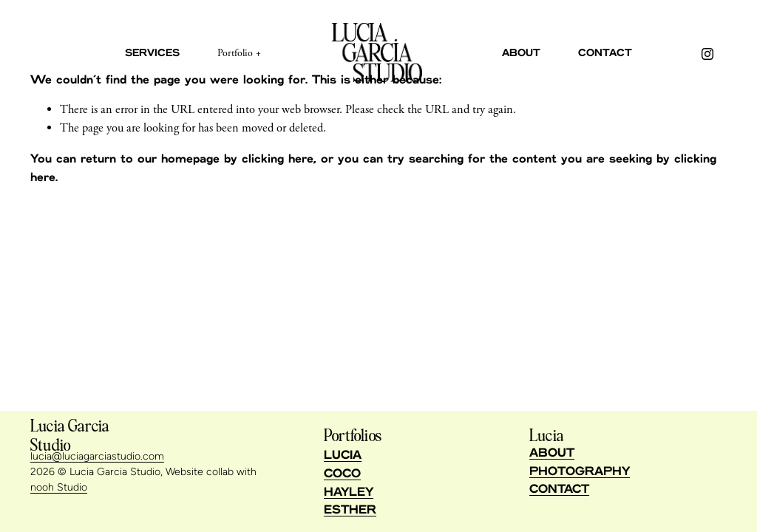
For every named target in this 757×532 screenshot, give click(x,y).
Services (152, 53)
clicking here (278, 159)
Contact (605, 53)
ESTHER (350, 510)
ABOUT (552, 453)
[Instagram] (707, 54)
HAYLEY (349, 492)
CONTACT (559, 489)
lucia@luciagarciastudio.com (97, 456)
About (521, 53)
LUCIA (343, 455)
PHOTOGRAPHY (580, 471)
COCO (342, 474)
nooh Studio (59, 487)
